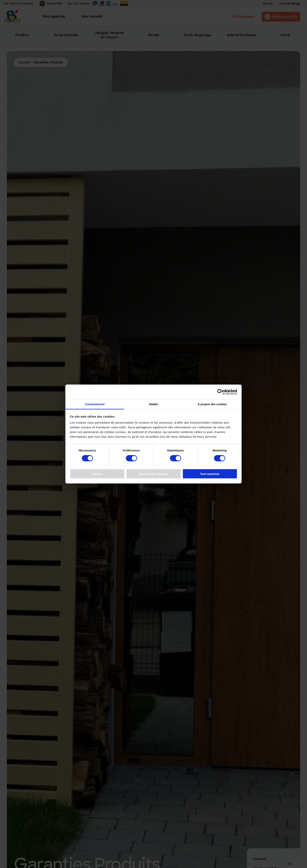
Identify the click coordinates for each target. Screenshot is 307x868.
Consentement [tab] (95, 404)
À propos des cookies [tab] (212, 404)
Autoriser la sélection (154, 474)
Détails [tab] (154, 404)
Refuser (97, 474)
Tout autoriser (210, 474)
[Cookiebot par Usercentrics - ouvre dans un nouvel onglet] (220, 392)
